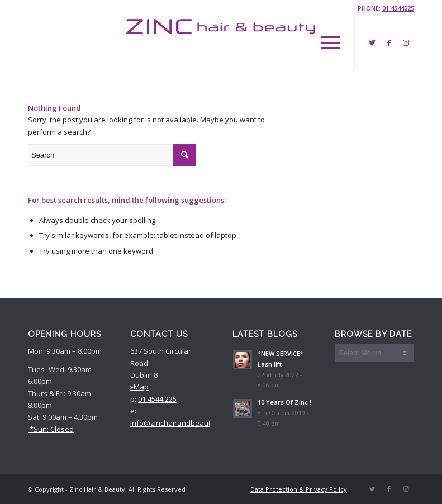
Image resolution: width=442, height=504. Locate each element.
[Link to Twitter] (372, 42)
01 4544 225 (157, 399)
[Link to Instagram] (406, 42)
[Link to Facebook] (389, 42)
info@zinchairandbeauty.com (180, 423)
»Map (139, 387)
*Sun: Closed (51, 429)
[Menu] (325, 42)
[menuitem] (296, 489)
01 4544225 (398, 8)
